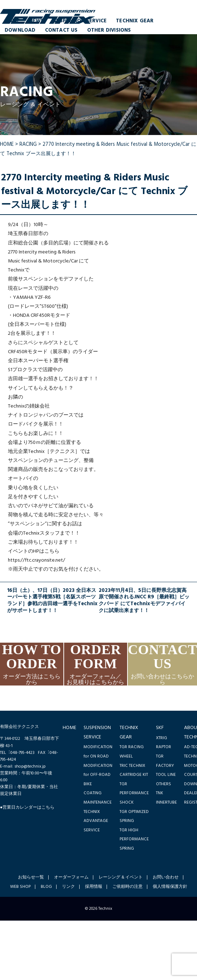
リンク (68, 887)
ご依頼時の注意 (127, 887)
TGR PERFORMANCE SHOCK (134, 793)
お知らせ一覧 (31, 877)
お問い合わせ (166, 877)
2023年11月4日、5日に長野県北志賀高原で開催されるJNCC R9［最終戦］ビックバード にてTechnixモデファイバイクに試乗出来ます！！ (144, 601)
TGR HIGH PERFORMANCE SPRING (134, 839)
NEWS (37, 21)
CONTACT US (61, 30)
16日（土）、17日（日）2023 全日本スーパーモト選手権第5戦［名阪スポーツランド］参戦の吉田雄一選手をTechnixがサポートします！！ (52, 601)
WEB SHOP (20, 887)
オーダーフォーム (71, 877)
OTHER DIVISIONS (109, 30)
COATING (93, 793)
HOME (12, 21)
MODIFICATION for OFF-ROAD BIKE (98, 775)
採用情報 (94, 887)
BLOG (46, 887)
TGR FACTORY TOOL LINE (166, 765)
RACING (28, 145)
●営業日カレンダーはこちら (27, 807)
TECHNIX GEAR (135, 21)
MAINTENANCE (98, 802)
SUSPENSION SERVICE (80, 21)
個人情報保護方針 (170, 887)
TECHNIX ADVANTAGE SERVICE (96, 821)
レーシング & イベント (121, 877)
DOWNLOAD (20, 30)
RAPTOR (164, 747)
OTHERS (164, 784)
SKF (160, 728)
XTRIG (162, 738)
